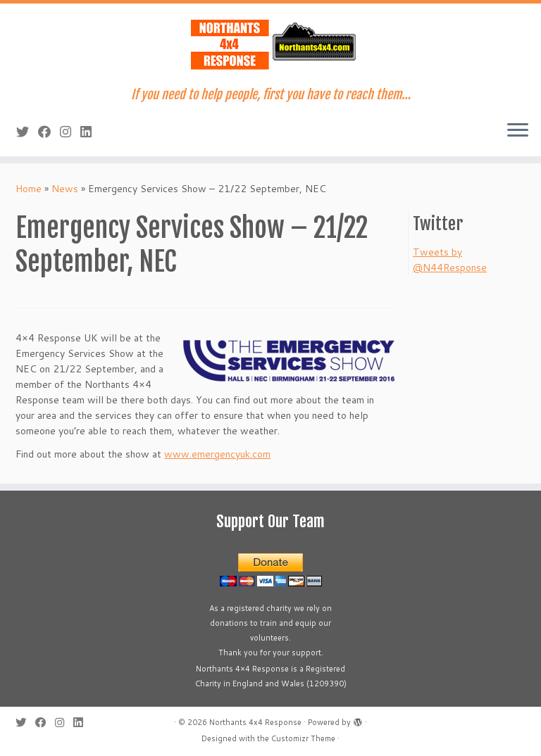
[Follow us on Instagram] (70, 132)
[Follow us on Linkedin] (91, 132)
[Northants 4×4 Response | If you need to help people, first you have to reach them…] (270, 45)
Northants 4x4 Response (255, 722)
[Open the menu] (518, 131)
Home (29, 189)
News (65, 189)
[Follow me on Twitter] (27, 132)
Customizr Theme (303, 738)
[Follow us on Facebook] (49, 132)
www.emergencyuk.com (217, 454)
